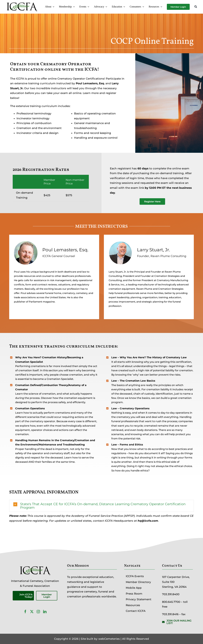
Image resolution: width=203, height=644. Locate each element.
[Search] (196, 7)
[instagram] (38, 612)
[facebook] (25, 612)
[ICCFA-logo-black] (22, 3)
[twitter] (32, 612)
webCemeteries (109, 639)
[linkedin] (45, 612)
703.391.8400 (171, 594)
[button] (102, 506)
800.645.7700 (171, 602)
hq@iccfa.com (148, 521)
